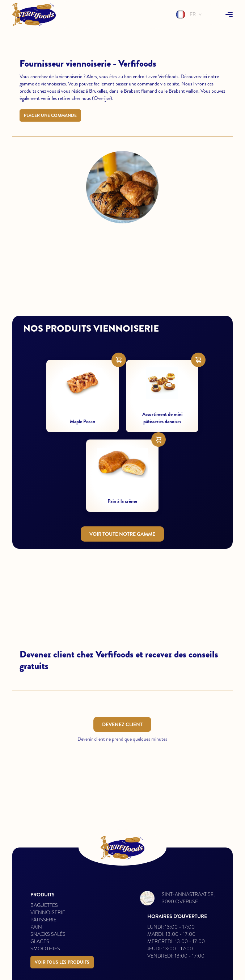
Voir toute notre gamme (122, 534)
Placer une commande (50, 115)
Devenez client (122, 724)
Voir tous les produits (62, 962)
